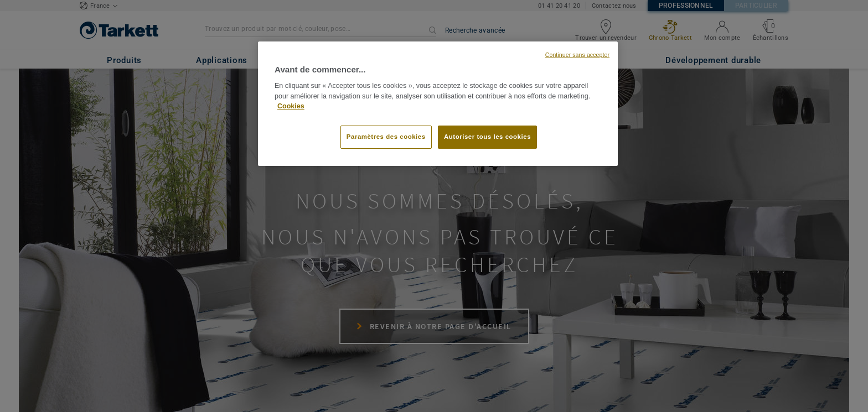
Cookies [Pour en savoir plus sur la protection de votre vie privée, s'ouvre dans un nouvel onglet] (291, 106)
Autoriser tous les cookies (487, 137)
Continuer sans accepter (577, 55)
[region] (438, 104)
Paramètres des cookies (386, 137)
